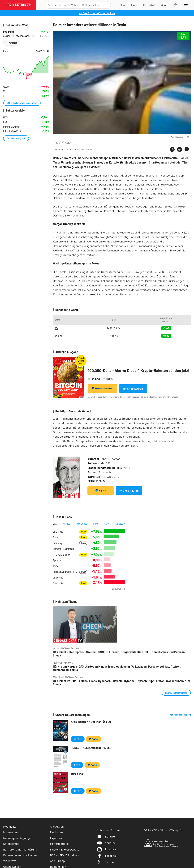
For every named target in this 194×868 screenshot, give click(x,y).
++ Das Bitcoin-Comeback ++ (97, 13)
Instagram (108, 849)
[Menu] (185, 5)
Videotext (10, 861)
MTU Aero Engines (62, 555)
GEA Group (58, 577)
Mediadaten (11, 826)
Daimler (67, 143)
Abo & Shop (57, 861)
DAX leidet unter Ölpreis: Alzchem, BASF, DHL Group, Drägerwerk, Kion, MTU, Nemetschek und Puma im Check (119, 654)
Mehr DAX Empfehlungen (176, 693)
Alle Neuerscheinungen (180, 715)
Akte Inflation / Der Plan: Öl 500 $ (92, 722)
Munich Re (58, 583)
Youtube (106, 843)
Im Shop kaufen (133, 389)
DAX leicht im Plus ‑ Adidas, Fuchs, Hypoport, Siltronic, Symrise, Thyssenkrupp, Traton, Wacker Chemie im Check (121, 683)
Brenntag (57, 543)
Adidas (56, 566)
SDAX (107, 523)
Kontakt (106, 836)
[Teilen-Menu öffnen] (172, 149)
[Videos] (164, 5)
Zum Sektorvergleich (16, 138)
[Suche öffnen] (50, 5)
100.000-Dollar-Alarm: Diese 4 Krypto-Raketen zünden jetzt (139, 370)
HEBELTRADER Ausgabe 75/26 (90, 748)
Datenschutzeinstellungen (20, 855)
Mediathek (57, 832)
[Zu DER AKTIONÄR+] (149, 5)
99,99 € (78, 791)
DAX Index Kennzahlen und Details (22, 103)
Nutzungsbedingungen (18, 838)
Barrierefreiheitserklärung (20, 849)
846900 (8, 36)
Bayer (56, 537)
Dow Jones (82, 523)
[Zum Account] (134, 5)
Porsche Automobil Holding (65, 572)
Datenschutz (11, 844)
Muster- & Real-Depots (65, 849)
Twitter (106, 862)
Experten (56, 838)
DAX (58, 143)
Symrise (57, 560)
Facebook (107, 856)
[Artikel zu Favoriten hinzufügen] (187, 149)
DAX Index (9, 32)
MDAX (96, 523)
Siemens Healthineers (64, 549)
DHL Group (58, 532)
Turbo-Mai (77, 774)
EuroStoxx (120, 523)
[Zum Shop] (122, 5)
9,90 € (77, 765)
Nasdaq (67, 523)
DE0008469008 (25, 36)
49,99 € (78, 739)
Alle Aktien (57, 826)
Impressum (10, 832)
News (83, 532)
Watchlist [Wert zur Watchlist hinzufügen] (13, 43)
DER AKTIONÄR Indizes (65, 855)
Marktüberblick (60, 844)
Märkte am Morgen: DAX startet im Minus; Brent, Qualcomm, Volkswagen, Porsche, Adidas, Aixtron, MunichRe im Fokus (117, 668)
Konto (164, 397)
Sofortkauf (103, 388)
